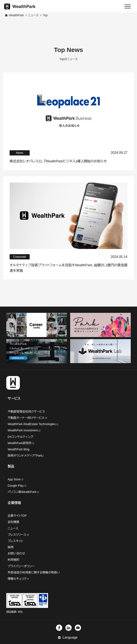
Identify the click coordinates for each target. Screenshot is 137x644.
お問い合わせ (16, 553)
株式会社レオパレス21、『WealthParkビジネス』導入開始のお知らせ (58, 161)
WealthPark (16, 15)
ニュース (33, 15)
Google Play (17, 486)
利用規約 (14, 560)
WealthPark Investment (24, 430)
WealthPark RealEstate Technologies (33, 424)
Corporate (20, 257)
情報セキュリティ (18, 579)
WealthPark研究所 (20, 443)
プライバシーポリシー (21, 566)
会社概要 (14, 522)
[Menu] (128, 6)
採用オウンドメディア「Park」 (26, 456)
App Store (15, 479)
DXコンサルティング (21, 437)
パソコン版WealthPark (23, 492)
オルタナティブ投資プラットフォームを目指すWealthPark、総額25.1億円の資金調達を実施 (68, 268)
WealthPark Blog (19, 449)
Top (45, 15)
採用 (11, 547)
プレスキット (16, 541)
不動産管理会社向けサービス (26, 412)
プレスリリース (18, 535)
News (20, 153)
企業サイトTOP (17, 516)
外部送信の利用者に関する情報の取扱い (34, 572)
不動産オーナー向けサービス (27, 418)
